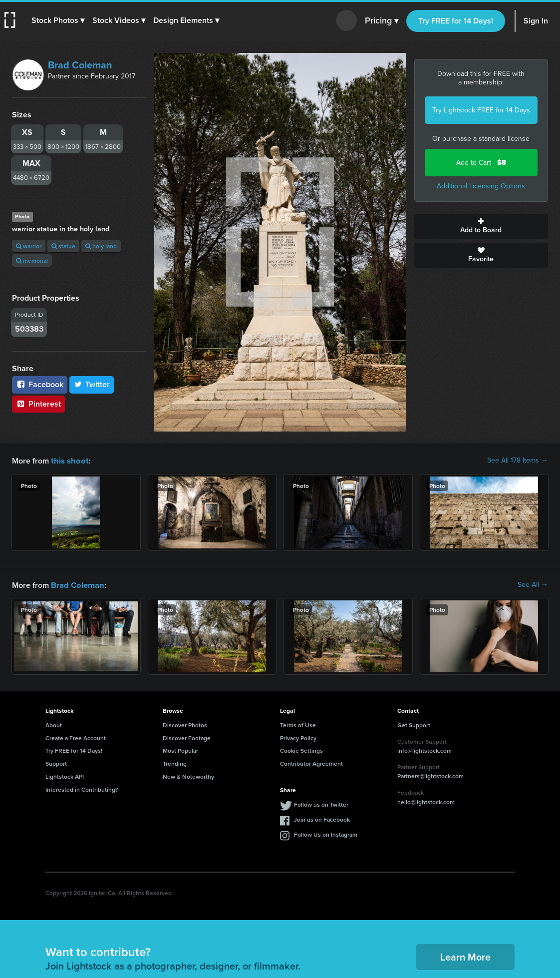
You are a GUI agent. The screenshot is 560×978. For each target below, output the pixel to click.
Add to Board (481, 226)
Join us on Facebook (322, 818)
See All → (533, 584)
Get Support (414, 724)
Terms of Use (298, 724)
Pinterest (38, 404)
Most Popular (180, 749)
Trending (175, 762)
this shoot (68, 460)
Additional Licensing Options (481, 186)
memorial (32, 260)
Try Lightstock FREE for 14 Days (481, 110)
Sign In (536, 21)
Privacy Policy (298, 737)
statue (63, 246)
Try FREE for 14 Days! (456, 21)
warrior (29, 246)
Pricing (382, 21)
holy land (101, 246)
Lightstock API (65, 775)
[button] (58, 20)
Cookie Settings (301, 749)
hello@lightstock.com (426, 801)
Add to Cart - (481, 163)
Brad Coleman (80, 65)
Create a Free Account (76, 737)
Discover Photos (185, 724)
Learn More (465, 956)
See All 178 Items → (518, 461)
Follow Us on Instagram (326, 833)
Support (56, 762)
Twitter (92, 384)
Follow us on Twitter (321, 803)
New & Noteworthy (188, 775)
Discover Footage (187, 737)
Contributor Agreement (311, 762)
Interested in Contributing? (82, 788)
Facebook (40, 384)
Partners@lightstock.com (430, 775)
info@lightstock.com (424, 749)
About (54, 724)
